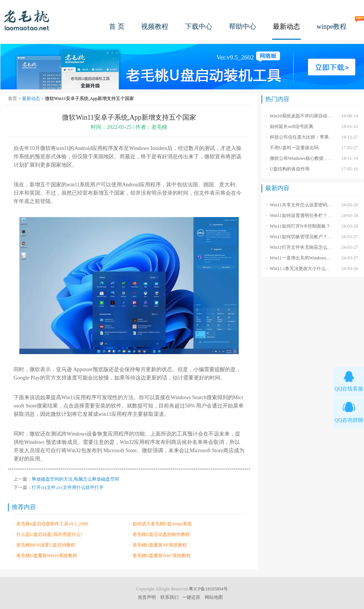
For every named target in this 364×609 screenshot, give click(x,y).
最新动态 (286, 27)
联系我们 (170, 597)
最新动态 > (33, 98)
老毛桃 (27, 20)
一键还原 (191, 597)
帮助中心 (243, 27)
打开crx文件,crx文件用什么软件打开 (68, 487)
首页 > (15, 98)
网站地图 (214, 597)
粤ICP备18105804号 (208, 589)
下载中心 (199, 27)
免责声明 (147, 597)
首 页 (117, 27)
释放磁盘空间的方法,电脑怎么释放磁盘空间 (75, 479)
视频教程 (155, 27)
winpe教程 (332, 27)
